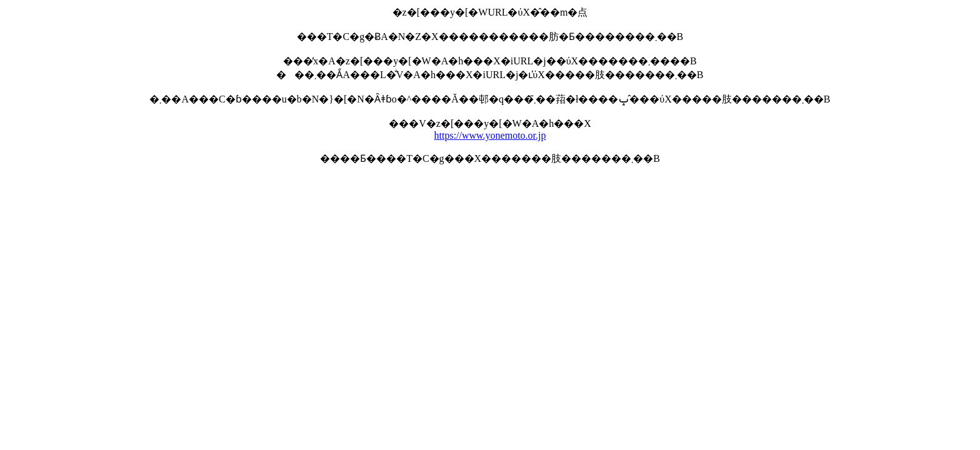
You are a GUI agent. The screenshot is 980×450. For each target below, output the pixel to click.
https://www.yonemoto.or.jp (490, 135)
